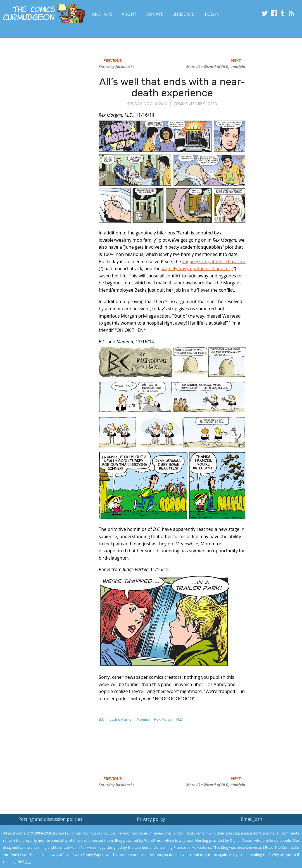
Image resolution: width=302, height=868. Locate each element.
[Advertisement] (45, 105)
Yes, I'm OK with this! (255, 847)
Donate (154, 14)
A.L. (28, 862)
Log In (212, 14)
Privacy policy (151, 819)
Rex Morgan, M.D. (169, 719)
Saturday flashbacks (116, 67)
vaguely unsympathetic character (196, 268)
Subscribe (184, 14)
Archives (102, 14)
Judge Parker (121, 719)
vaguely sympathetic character (214, 262)
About (129, 14)
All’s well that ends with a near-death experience (172, 87)
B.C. (102, 719)
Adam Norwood (83, 847)
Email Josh (252, 819)
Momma (144, 719)
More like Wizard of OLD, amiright (216, 67)
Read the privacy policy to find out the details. (252, 833)
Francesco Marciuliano (192, 847)
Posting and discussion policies (50, 819)
